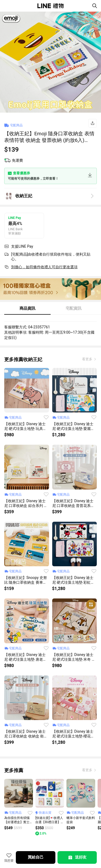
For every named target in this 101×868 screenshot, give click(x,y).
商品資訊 (27, 308)
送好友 (77, 857)
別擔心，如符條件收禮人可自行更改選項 (44, 267)
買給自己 (35, 857)
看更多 (88, 359)
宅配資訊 (74, 308)
